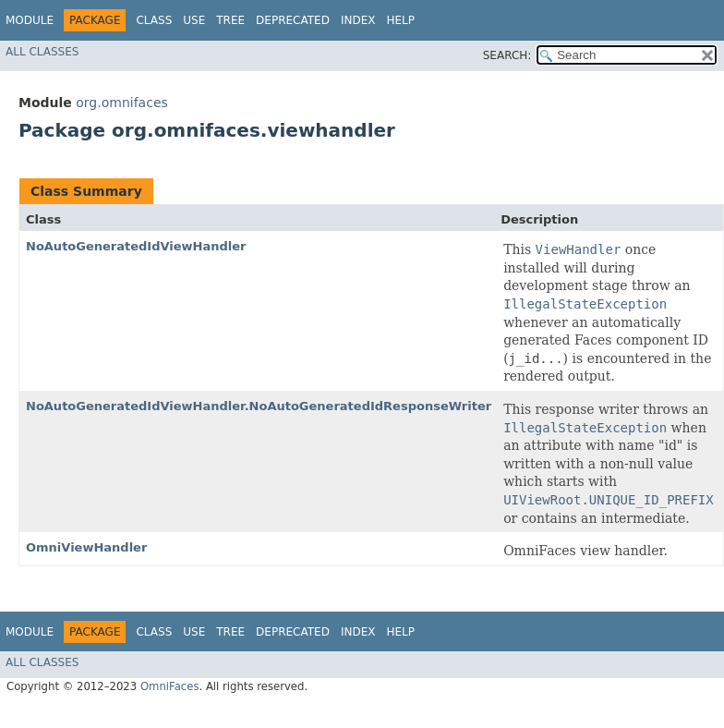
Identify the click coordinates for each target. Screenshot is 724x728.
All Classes (42, 52)
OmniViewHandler (86, 547)
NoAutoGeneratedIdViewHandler (136, 246)
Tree (230, 20)
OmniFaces (170, 686)
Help (400, 20)
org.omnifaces (122, 103)
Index (358, 20)
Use (194, 20)
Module (30, 20)
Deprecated (293, 20)
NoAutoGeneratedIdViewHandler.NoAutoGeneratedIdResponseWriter (259, 406)
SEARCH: (507, 55)
